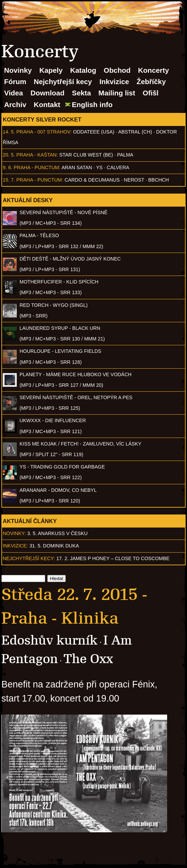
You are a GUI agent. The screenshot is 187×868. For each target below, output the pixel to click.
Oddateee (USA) (93, 132)
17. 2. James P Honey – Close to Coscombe (113, 558)
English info (92, 105)
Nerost (134, 180)
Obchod (117, 70)
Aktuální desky (28, 200)
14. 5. (9, 132)
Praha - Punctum (36, 167)
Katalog (83, 70)
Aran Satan (77, 167)
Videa (14, 93)
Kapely (51, 70)
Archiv (15, 105)
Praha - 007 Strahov (43, 132)
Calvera (118, 167)
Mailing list (117, 93)
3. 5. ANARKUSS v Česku (58, 533)
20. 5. (9, 155)
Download (47, 93)
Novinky (18, 70)
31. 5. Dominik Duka (54, 546)
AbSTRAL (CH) (135, 132)
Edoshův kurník (49, 640)
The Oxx (88, 659)
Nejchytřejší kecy (63, 82)
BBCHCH (159, 180)
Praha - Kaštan (36, 155)
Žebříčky (151, 82)
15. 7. (9, 180)
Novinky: (14, 533)
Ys (99, 167)
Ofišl (151, 93)
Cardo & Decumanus (92, 180)
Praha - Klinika (60, 618)
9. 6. (8, 167)
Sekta (82, 93)
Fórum (15, 82)
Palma (125, 155)
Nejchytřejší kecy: (29, 558)
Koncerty (153, 70)
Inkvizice (114, 82)
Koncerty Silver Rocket (42, 119)
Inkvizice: (15, 546)
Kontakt (47, 105)
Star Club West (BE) (86, 155)
